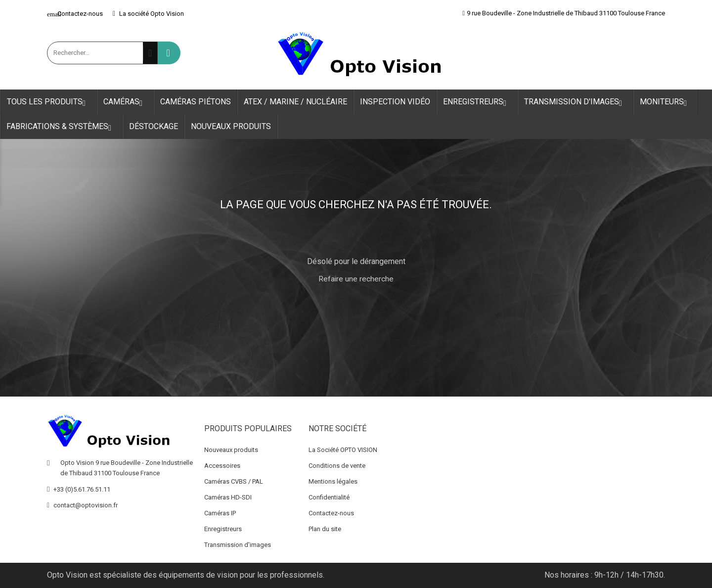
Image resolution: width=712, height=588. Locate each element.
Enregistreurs (477, 102)
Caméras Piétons (196, 102)
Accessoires (222, 466)
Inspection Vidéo (395, 102)
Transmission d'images (576, 102)
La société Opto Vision (148, 14)
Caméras (125, 102)
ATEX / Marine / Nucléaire (295, 102)
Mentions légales (333, 481)
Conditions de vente (337, 466)
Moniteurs (666, 102)
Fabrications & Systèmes (61, 127)
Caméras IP (220, 513)
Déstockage (154, 126)
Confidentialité (329, 497)
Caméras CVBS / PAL (234, 481)
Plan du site (325, 529)
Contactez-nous (75, 14)
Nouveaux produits (231, 126)
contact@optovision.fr (86, 505)
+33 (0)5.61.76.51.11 (82, 489)
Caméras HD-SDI (228, 497)
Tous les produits (49, 102)
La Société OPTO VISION (343, 450)
